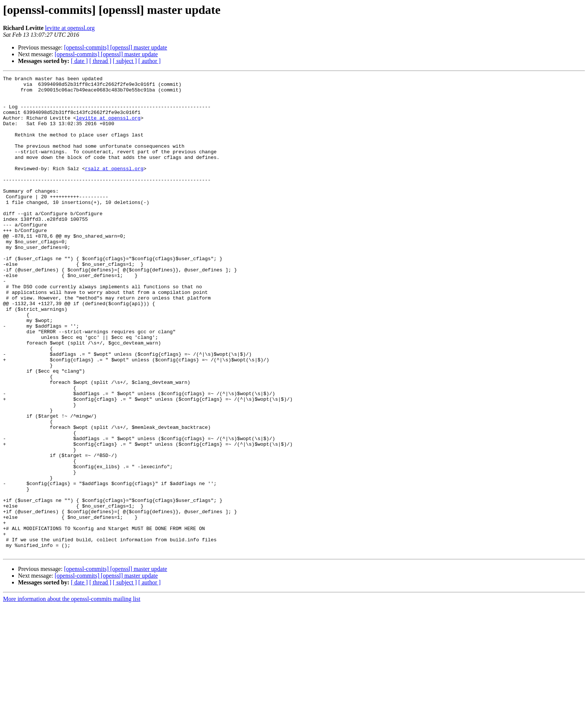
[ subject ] (125, 61)
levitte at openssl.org (70, 28)
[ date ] (79, 61)
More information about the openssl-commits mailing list (72, 694)
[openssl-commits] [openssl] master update (116, 47)
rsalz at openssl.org (114, 187)
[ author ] (150, 61)
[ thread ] (100, 61)
